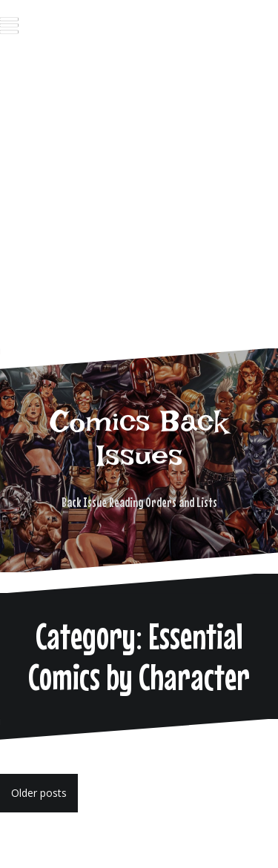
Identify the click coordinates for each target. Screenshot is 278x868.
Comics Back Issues (139, 438)
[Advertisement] (139, 205)
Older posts (39, 793)
